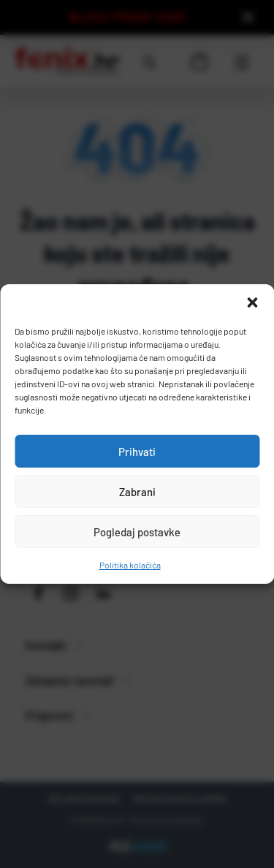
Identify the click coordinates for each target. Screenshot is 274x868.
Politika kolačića (130, 565)
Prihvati (137, 452)
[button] (252, 302)
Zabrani (137, 492)
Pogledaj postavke (137, 532)
